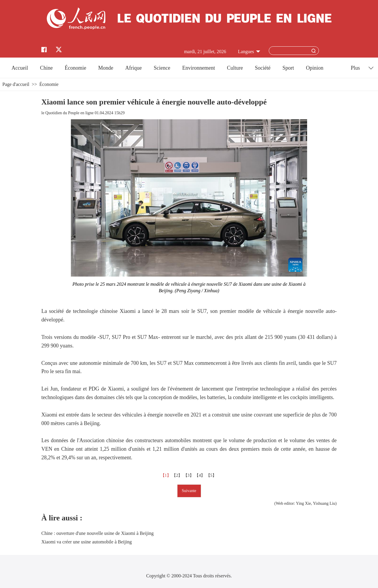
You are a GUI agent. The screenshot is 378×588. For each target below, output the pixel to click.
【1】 (166, 475)
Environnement (199, 68)
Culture (235, 68)
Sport (288, 68)
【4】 (200, 475)
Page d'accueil (16, 84)
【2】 (178, 475)
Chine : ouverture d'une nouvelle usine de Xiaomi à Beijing (97, 533)
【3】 (189, 475)
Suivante (189, 491)
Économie (75, 68)
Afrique (133, 68)
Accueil (20, 68)
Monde (106, 68)
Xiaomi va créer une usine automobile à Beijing (87, 542)
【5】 (212, 475)
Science (162, 68)
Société (263, 68)
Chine (47, 68)
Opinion (315, 68)
